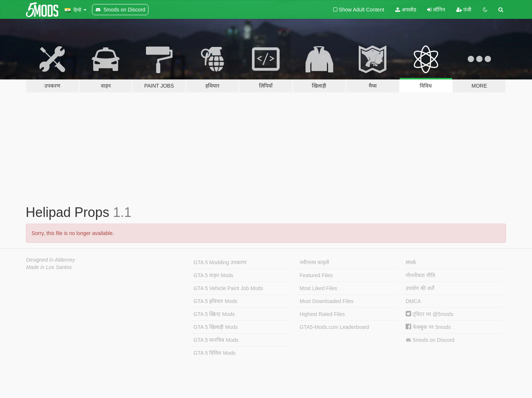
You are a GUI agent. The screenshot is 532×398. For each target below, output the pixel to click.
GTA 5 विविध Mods (215, 353)
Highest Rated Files (322, 314)
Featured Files (316, 275)
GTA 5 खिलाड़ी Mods (216, 327)
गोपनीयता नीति (420, 275)
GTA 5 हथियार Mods (216, 301)
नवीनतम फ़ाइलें (314, 262)
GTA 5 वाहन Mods (214, 275)
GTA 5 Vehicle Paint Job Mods (228, 288)
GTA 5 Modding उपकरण (220, 262)
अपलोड (406, 10)
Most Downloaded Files (327, 301)
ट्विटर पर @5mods (429, 314)
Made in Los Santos (49, 267)
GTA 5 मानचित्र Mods (216, 340)
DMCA (413, 301)
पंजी (464, 10)
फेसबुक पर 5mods (428, 327)
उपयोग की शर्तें (420, 288)
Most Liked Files (318, 288)
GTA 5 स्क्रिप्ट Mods (214, 314)
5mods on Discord (430, 340)
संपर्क (411, 262)
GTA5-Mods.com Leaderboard (334, 327)
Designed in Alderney (51, 260)
